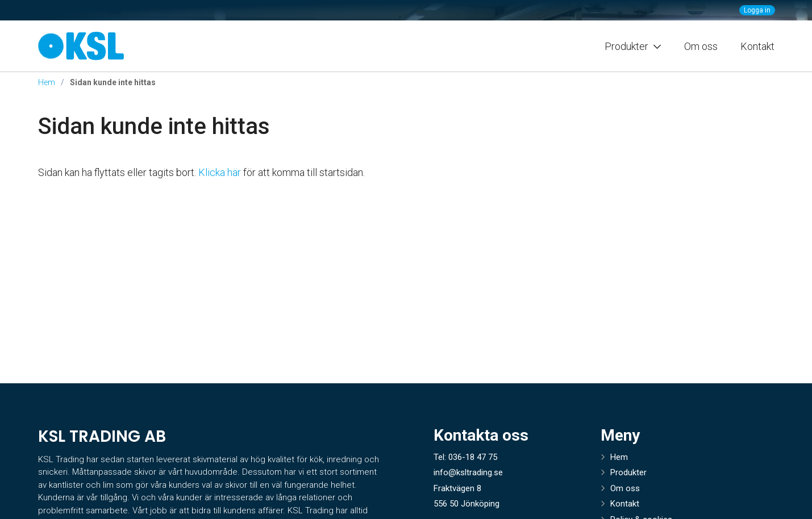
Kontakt (757, 46)
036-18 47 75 (473, 457)
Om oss (701, 46)
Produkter (628, 472)
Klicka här (220, 172)
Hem (47, 82)
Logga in (757, 10)
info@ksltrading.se (468, 472)
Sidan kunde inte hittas (154, 126)
